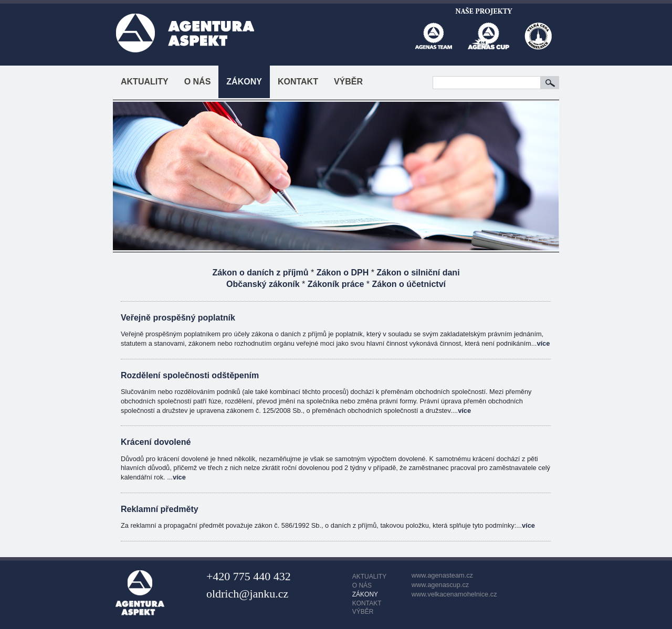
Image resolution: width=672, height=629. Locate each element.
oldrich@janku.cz (247, 594)
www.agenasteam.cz (442, 575)
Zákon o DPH (343, 273)
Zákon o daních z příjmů (260, 273)
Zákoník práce (336, 284)
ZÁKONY (244, 82)
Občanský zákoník (263, 284)
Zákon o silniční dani (418, 273)
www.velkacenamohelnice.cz (454, 594)
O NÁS (198, 82)
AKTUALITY (145, 82)
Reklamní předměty (160, 509)
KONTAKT (298, 82)
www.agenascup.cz (440, 585)
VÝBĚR (348, 82)
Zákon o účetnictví (409, 284)
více (543, 343)
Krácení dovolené (156, 442)
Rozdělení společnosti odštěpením (190, 375)
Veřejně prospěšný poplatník (178, 318)
